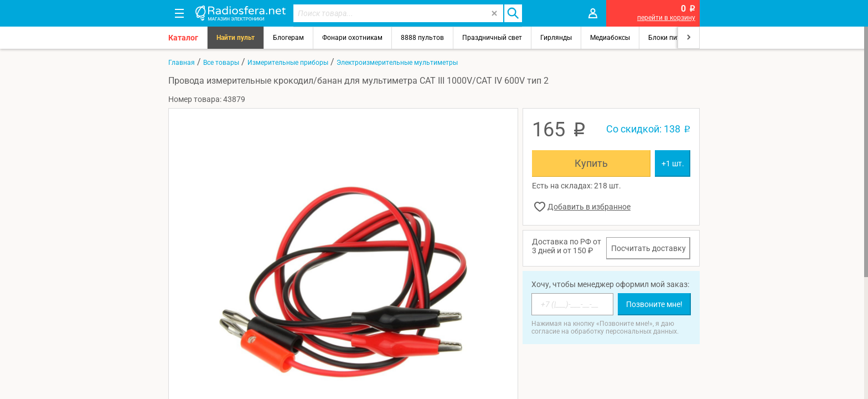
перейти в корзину (666, 18)
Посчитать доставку (649, 248)
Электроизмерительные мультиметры (397, 63)
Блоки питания (672, 38)
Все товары (221, 63)
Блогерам (288, 38)
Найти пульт (236, 38)
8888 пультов (422, 38)
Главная (182, 63)
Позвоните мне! (654, 304)
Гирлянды (556, 38)
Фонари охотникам (352, 38)
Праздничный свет (492, 38)
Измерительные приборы (288, 63)
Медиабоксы (610, 38)
